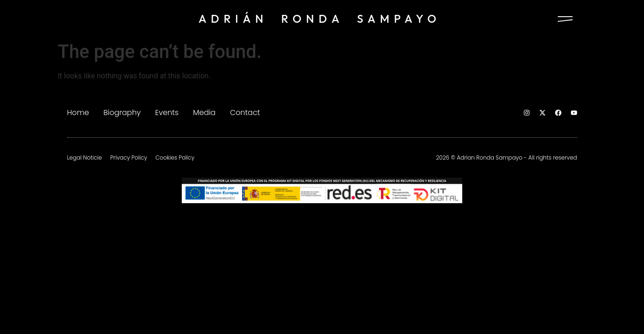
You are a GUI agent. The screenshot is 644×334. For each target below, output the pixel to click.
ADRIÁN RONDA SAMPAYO (320, 19)
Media (204, 112)
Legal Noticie (85, 157)
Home (78, 112)
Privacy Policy (129, 157)
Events (167, 112)
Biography (122, 112)
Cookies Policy (175, 157)
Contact (245, 112)
